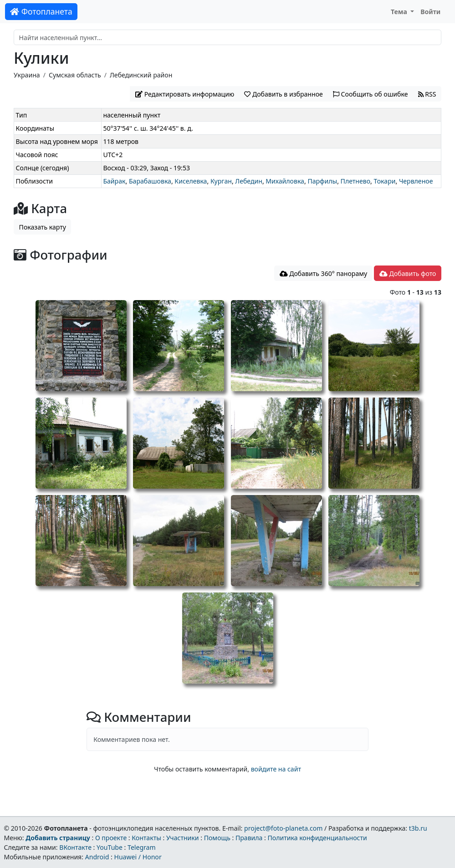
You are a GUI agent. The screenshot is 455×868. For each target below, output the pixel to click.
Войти (430, 12)
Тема (400, 12)
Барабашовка (150, 181)
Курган (221, 181)
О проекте (111, 838)
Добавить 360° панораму (324, 273)
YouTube (110, 847)
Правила (249, 838)
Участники (183, 838)
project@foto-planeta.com (283, 828)
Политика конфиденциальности (317, 838)
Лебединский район (141, 75)
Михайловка (285, 181)
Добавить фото (408, 273)
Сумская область (75, 75)
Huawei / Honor (138, 857)
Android (97, 857)
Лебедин (249, 181)
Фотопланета (41, 11)
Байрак (114, 181)
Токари (384, 181)
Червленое (416, 181)
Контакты (146, 838)
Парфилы (322, 181)
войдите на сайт (276, 769)
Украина (27, 75)
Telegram (142, 847)
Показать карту (43, 227)
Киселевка (191, 181)
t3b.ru (418, 828)
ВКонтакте (75, 847)
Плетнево (355, 181)
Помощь (217, 838)
